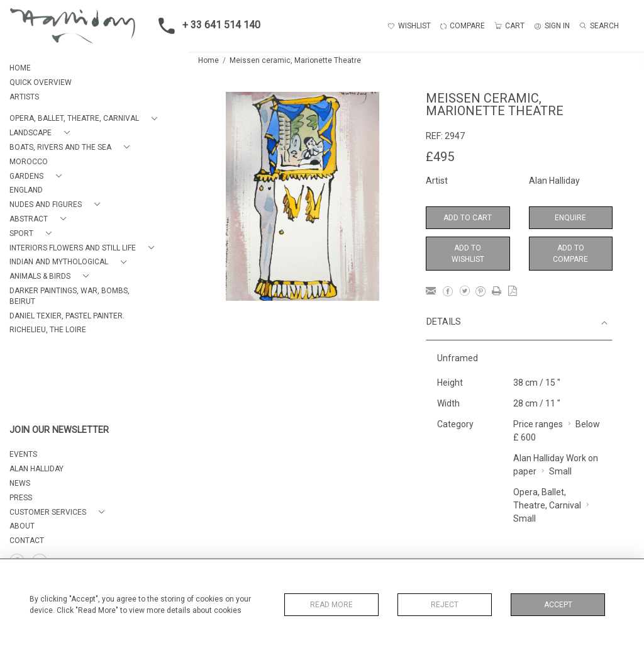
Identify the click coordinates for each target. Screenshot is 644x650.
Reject (445, 605)
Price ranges (538, 424)
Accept (558, 605)
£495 (440, 157)
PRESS (21, 498)
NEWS (20, 483)
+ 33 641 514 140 (206, 26)
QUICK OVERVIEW (41, 82)
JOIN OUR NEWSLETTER (59, 430)
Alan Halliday (554, 181)
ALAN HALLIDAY (36, 469)
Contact (27, 541)
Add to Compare (570, 254)
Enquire (570, 218)
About (22, 526)
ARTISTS (24, 97)
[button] (86, 119)
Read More (331, 605)
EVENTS (23, 454)
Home (208, 60)
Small (560, 471)
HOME (20, 68)
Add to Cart (468, 218)
